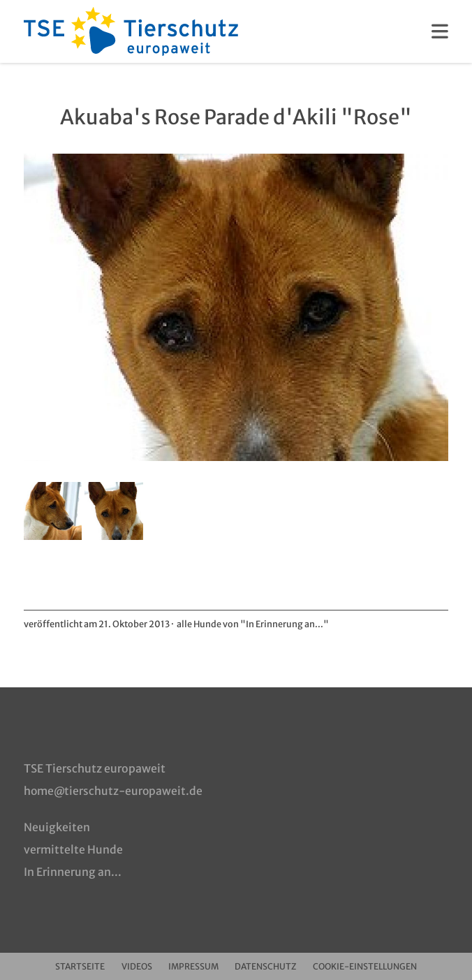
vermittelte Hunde (74, 849)
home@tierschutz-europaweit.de (115, 790)
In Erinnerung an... (73, 871)
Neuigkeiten (57, 826)
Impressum (194, 966)
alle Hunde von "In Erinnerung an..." (253, 624)
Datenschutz (270, 966)
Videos (133, 966)
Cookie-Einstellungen (374, 966)
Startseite (72, 966)
